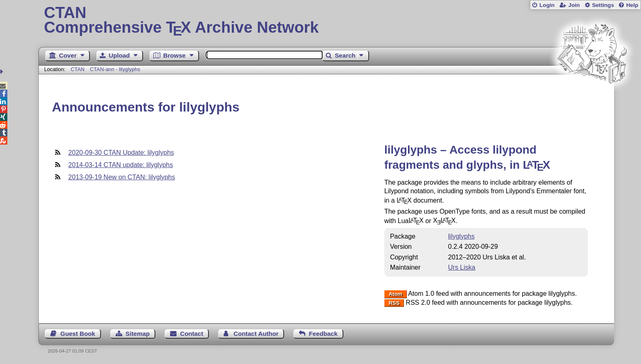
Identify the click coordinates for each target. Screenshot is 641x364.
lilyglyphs (461, 236)
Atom (396, 294)
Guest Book (78, 334)
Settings (603, 5)
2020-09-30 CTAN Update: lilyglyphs (121, 153)
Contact (192, 334)
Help (632, 5)
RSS (394, 303)
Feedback (323, 334)
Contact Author (256, 334)
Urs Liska (462, 267)
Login (547, 5)
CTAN (78, 69)
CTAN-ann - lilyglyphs (115, 69)
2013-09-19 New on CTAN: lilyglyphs (122, 177)
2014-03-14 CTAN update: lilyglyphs (121, 165)
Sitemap (138, 334)
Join (574, 5)
